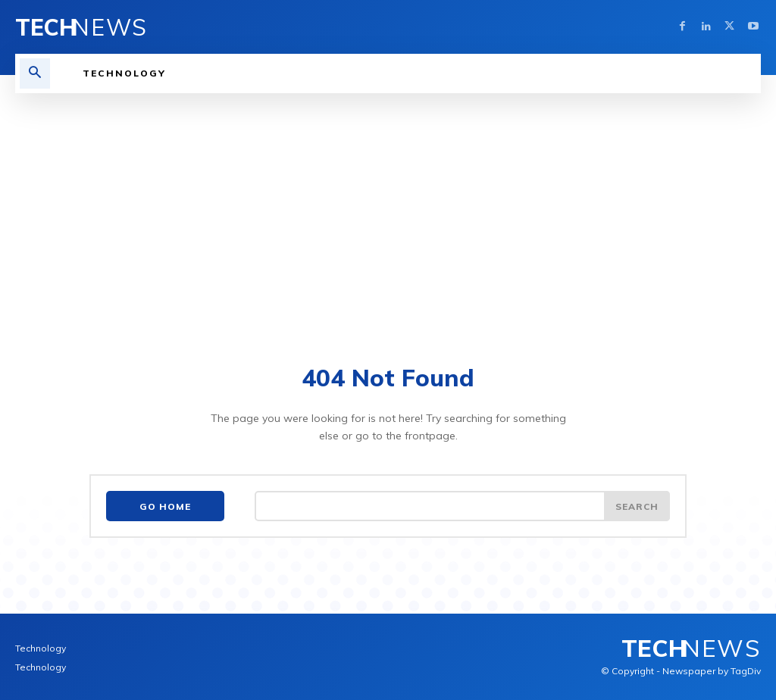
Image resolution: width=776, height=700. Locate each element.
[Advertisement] (388, 207)
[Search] (637, 507)
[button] (35, 73)
